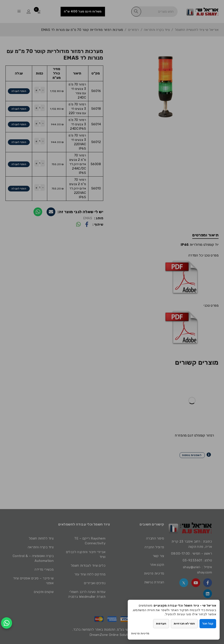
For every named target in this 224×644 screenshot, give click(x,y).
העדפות (161, 624)
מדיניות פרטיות (140, 633)
